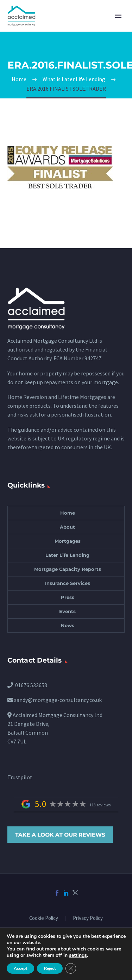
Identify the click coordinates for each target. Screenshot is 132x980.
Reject (50, 968)
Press (68, 597)
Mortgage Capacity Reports (68, 569)
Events (67, 611)
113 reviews (100, 805)
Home (68, 513)
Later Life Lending (67, 555)
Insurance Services (68, 583)
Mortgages (68, 541)
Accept (20, 968)
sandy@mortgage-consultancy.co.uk (58, 700)
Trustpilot (20, 777)
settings (78, 955)
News (68, 625)
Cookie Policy (44, 918)
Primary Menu (118, 16)
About (67, 527)
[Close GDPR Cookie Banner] (71, 968)
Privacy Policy (88, 918)
